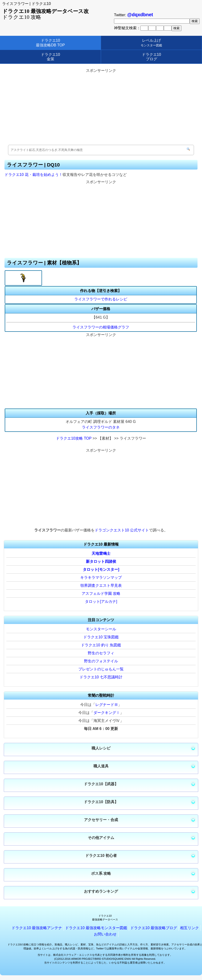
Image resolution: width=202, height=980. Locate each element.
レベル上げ (151, 43)
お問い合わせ (105, 934)
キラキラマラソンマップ (101, 577)
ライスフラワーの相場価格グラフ (101, 327)
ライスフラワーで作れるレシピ (101, 299)
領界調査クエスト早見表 (101, 585)
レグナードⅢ (107, 705)
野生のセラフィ (101, 653)
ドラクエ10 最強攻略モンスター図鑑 (96, 928)
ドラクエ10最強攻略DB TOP (50, 43)
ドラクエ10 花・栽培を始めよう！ (34, 175)
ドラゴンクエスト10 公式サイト (122, 530)
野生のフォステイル (101, 661)
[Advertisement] (101, 107)
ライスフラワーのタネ (101, 427)
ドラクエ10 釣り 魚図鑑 (101, 645)
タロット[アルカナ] (101, 601)
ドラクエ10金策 (50, 57)
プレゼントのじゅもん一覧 (101, 669)
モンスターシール (101, 629)
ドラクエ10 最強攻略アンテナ (37, 928)
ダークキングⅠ (107, 713)
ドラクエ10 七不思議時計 (101, 677)
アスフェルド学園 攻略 (101, 593)
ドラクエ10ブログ (151, 57)
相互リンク (189, 928)
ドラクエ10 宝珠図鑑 (101, 637)
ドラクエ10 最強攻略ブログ (154, 928)
